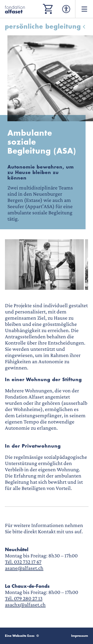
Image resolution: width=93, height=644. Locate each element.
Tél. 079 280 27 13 (24, 598)
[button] (42, 282)
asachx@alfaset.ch (25, 605)
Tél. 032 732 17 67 (23, 562)
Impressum (80, 636)
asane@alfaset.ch (24, 568)
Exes (31, 636)
